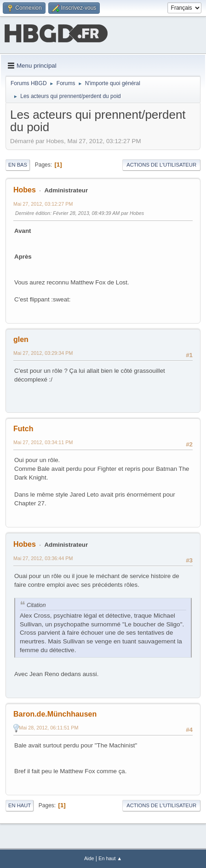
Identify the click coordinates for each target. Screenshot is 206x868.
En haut (20, 805)
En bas (18, 165)
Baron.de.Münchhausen (55, 714)
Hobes (25, 190)
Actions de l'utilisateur (161, 165)
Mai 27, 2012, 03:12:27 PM (43, 204)
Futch (23, 429)
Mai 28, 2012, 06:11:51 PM (49, 728)
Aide (89, 858)
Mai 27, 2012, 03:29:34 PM (43, 353)
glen (21, 339)
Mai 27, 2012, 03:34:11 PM (43, 442)
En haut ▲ (110, 858)
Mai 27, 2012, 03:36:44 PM (43, 558)
